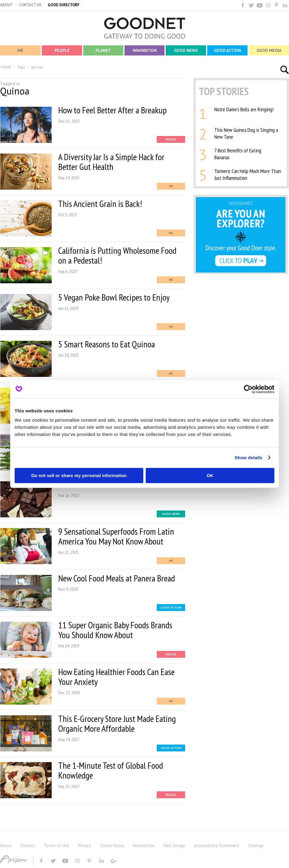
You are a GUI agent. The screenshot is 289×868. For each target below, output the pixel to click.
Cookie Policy (112, 845)
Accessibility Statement (217, 845)
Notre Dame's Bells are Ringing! (244, 109)
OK (210, 475)
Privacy (84, 845)
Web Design (174, 845)
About (6, 845)
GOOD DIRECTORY (64, 5)
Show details (249, 458)
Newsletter (144, 845)
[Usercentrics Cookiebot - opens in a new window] (248, 389)
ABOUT (6, 5)
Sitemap (256, 845)
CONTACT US (30, 5)
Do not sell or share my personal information (79, 475)
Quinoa (37, 67)
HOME (6, 67)
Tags (21, 67)
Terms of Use (57, 845)
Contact (28, 845)
